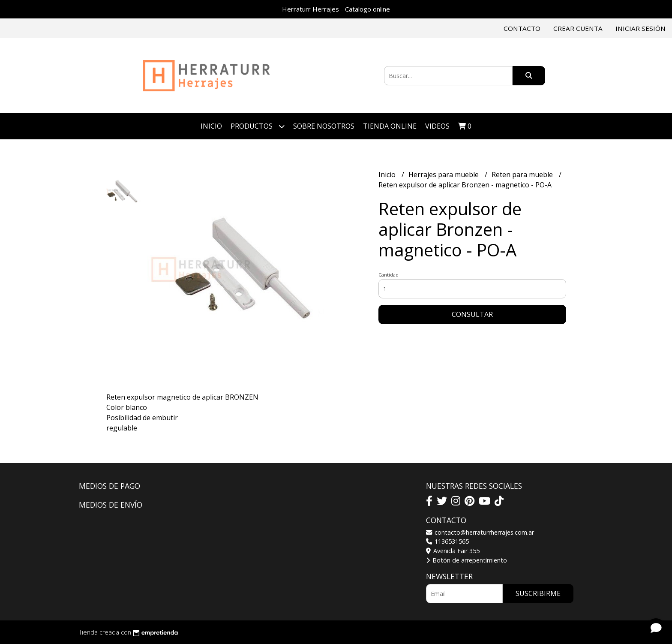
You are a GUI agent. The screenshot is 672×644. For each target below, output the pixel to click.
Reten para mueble (523, 175)
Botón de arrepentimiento (466, 560)
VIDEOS (437, 126)
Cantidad (388, 275)
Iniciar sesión (640, 28)
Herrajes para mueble (444, 175)
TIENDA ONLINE (390, 126)
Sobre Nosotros (324, 126)
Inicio (211, 126)
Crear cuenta (578, 28)
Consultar (472, 314)
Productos (258, 126)
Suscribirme (538, 593)
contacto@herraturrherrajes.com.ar (480, 532)
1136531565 (447, 541)
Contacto (522, 28)
